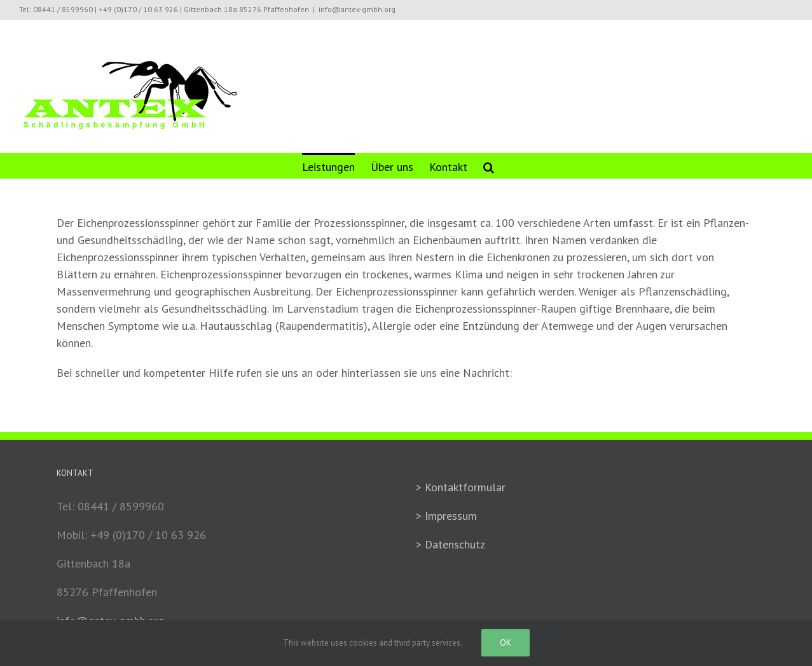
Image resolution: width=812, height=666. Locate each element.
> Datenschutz (451, 544)
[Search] (489, 166)
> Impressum (446, 516)
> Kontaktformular (461, 487)
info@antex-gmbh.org (357, 9)
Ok (506, 642)
